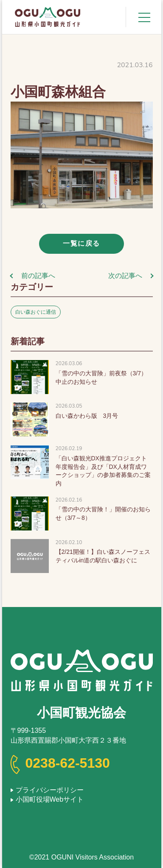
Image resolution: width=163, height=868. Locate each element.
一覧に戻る (81, 243)
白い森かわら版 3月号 (87, 416)
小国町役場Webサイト (50, 799)
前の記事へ (38, 276)
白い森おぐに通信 (36, 312)
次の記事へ (125, 276)
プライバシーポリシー (50, 790)
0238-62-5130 (68, 763)
